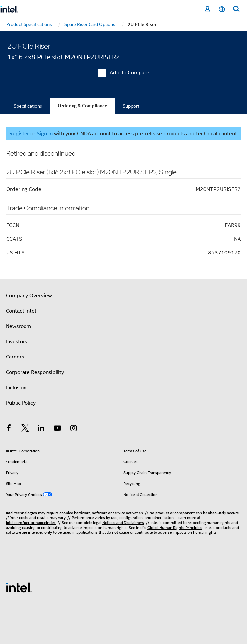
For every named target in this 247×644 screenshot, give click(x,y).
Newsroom (18, 326)
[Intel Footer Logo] (19, 587)
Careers (15, 357)
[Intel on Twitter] (25, 429)
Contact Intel (21, 311)
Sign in (45, 134)
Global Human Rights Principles (175, 527)
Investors (16, 342)
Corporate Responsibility (35, 372)
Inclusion (16, 388)
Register (19, 134)
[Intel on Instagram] (74, 429)
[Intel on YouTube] (58, 429)
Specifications (28, 106)
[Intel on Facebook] (9, 429)
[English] (222, 9)
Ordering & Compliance (82, 106)
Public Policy (21, 403)
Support (131, 106)
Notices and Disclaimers (123, 522)
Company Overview (29, 296)
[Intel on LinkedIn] (41, 429)
